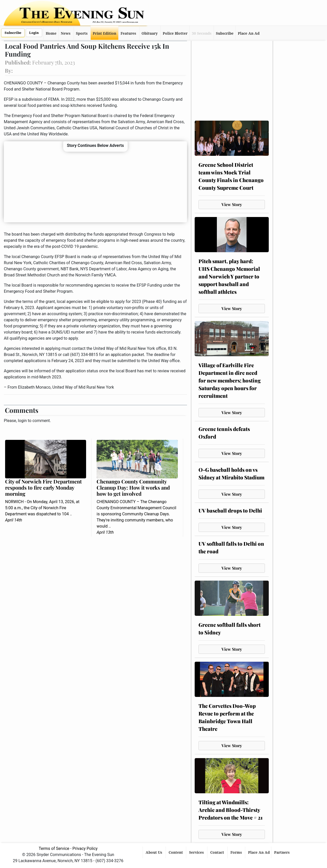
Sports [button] (82, 33)
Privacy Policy (85, 848)
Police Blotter (175, 33)
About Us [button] (154, 852)
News (66, 33)
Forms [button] (237, 852)
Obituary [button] (150, 33)
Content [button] (176, 852)
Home (51, 33)
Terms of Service (54, 848)
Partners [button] (282, 852)
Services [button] (197, 852)
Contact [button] (218, 852)
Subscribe (13, 33)
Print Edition (104, 33)
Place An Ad (249, 33)
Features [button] (128, 33)
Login (34, 33)
